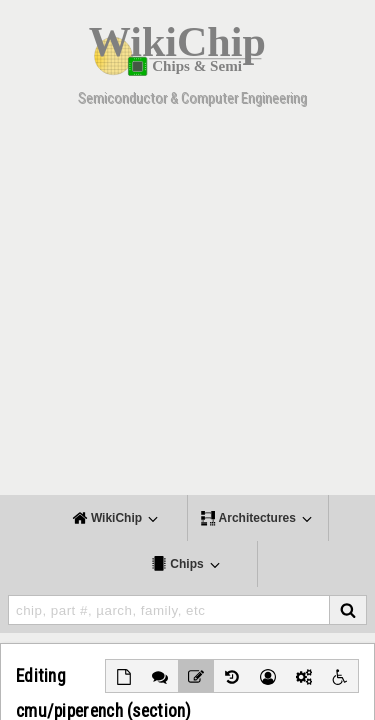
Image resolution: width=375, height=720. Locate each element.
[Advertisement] (187, 307)
